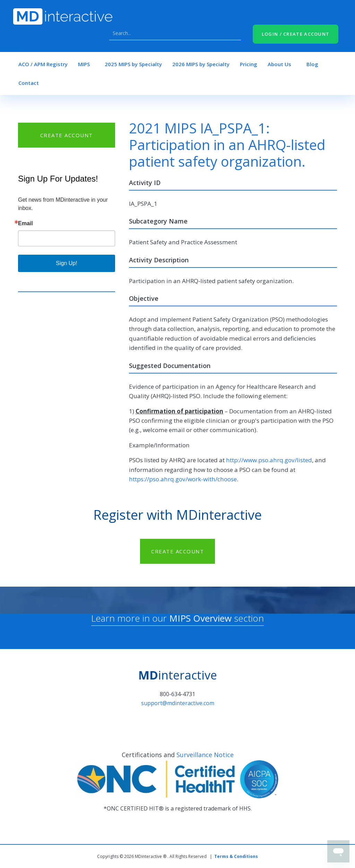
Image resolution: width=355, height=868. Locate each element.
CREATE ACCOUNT (67, 135)
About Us (279, 64)
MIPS (84, 64)
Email (25, 223)
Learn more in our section (177, 618)
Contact (29, 83)
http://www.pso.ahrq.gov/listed (269, 460)
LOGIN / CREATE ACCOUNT (296, 34)
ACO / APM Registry (43, 64)
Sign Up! (66, 263)
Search (234, 33)
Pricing (249, 64)
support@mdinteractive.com (178, 703)
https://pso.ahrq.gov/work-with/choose (183, 479)
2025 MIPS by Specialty (133, 64)
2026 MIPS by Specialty (201, 64)
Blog (312, 64)
